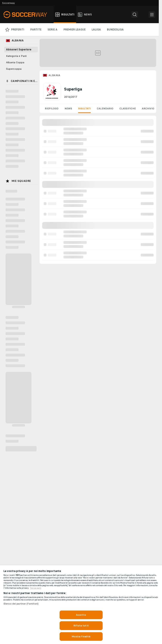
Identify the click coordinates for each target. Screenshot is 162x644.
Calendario (105, 109)
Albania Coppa (15, 62)
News (68, 109)
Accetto (81, 615)
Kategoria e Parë (16, 56)
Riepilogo (52, 109)
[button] (135, 15)
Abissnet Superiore (19, 50)
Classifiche (128, 109)
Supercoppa (14, 69)
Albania (55, 75)
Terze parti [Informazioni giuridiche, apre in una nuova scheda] (36, 588)
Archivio (148, 109)
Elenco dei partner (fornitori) (21, 604)
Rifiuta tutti (81, 626)
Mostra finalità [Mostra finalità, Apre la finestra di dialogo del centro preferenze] (81, 636)
